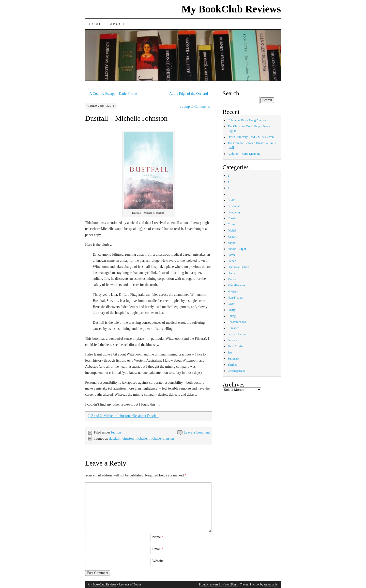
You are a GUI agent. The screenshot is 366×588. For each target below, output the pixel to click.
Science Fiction (237, 334)
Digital (232, 230)
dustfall (114, 438)
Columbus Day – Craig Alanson (247, 120)
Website (158, 561)
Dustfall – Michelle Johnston (126, 118)
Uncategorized (237, 371)
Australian (234, 206)
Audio (232, 200)
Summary (234, 359)
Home (96, 24)
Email (158, 549)
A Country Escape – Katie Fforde (111, 94)
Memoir (233, 279)
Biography (234, 212)
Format (232, 255)
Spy (230, 352)
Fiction (116, 432)
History (232, 273)
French (232, 261)
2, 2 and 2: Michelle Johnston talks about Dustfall (123, 416)
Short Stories (236, 346)
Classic (232, 218)
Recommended (237, 322)
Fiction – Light (237, 249)
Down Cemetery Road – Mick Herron (251, 137)
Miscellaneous (237, 285)
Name (158, 537)
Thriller (232, 365)
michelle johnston (161, 438)
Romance (233, 328)
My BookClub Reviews (231, 9)
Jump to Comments (195, 107)
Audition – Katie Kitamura (244, 154)
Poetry (232, 310)
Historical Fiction (238, 267)
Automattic (271, 584)
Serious (232, 340)
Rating (232, 316)
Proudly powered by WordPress (218, 584)
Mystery (233, 291)
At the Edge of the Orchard (191, 94)
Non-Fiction (235, 298)
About (118, 24)
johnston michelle (134, 438)
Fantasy (232, 237)
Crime (232, 224)
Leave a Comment (197, 432)
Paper (231, 304)
